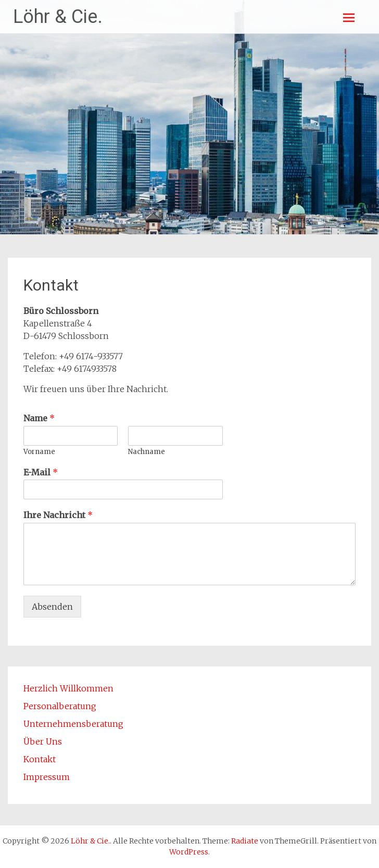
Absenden (52, 607)
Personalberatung (60, 706)
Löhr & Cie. (58, 17)
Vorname (39, 452)
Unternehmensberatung (73, 724)
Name (39, 418)
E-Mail (41, 472)
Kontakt (40, 759)
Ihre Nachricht (58, 515)
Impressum (47, 777)
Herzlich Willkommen (68, 688)
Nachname (147, 452)
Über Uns (43, 741)
